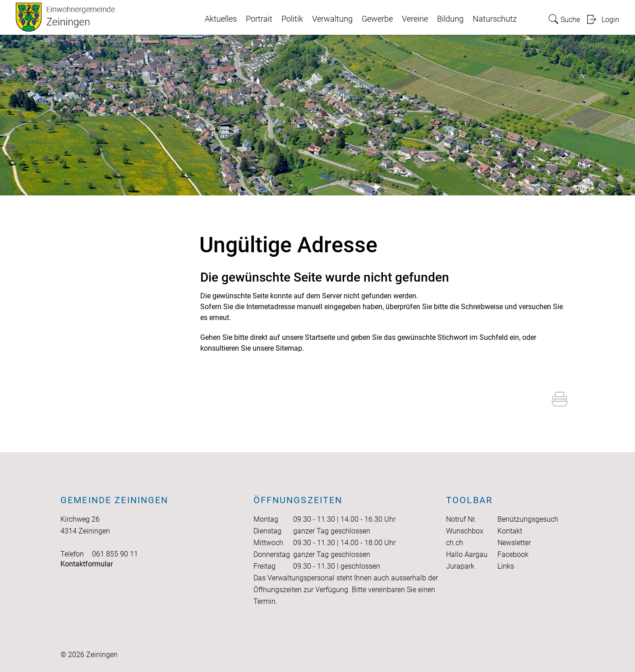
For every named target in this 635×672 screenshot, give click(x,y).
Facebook (513, 554)
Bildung (450, 19)
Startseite (320, 337)
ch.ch (455, 543)
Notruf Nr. (461, 519)
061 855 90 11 (115, 554)
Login (610, 20)
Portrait (259, 19)
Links (506, 566)
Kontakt (510, 531)
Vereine (415, 19)
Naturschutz (495, 19)
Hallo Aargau (467, 554)
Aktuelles (221, 19)
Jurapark (460, 566)
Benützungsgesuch (528, 519)
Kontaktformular (87, 564)
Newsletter (514, 543)
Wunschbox (465, 531)
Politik (292, 19)
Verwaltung (332, 19)
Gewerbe (377, 19)
